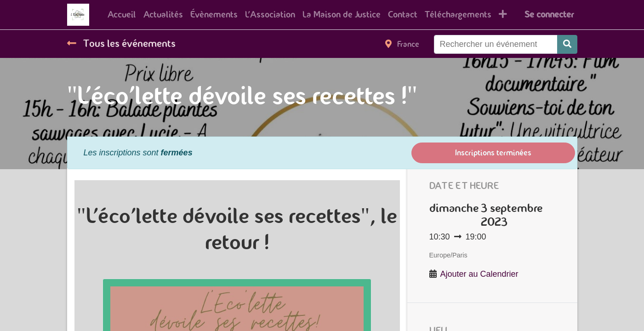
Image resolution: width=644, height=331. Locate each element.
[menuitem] (122, 15)
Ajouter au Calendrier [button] (479, 274)
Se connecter (549, 14)
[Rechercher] (567, 44)
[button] (503, 15)
